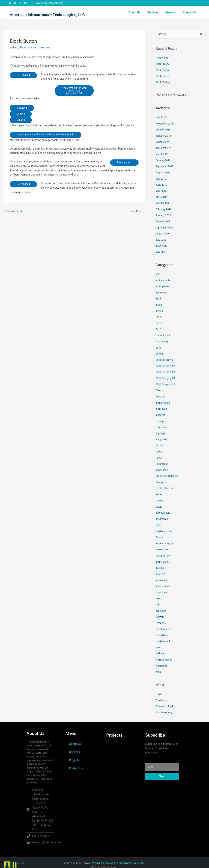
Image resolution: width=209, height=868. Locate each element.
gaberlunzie (162, 471)
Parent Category (165, 543)
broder (159, 310)
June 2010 (162, 193)
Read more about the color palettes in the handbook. (48, 146)
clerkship (161, 400)
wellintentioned (165, 656)
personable (162, 549)
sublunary (161, 608)
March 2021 (162, 127)
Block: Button (163, 81)
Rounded (22, 119)
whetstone (162, 662)
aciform (160, 281)
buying (159, 316)
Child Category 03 (166, 376)
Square (21, 131)
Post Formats (164, 555)
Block (15, 58)
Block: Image (163, 75)
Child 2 (160, 358)
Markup (160, 501)
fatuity (159, 447)
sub (158, 602)
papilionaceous (165, 531)
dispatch (161, 418)
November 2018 (165, 133)
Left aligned (24, 86)
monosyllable (163, 513)
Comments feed (165, 702)
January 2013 (163, 145)
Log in (159, 690)
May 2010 (161, 199)
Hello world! (163, 69)
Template (161, 620)
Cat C (159, 334)
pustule (160, 567)
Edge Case (162, 430)
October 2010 (163, 169)
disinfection (162, 412)
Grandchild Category (167, 477)
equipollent (162, 441)
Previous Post (14, 223)
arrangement (163, 293)
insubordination (165, 489)
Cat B (159, 328)
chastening (162, 346)
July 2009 (161, 247)
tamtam (160, 614)
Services (153, 18)
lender (159, 495)
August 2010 (163, 181)
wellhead (161, 650)
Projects (171, 18)
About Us (135, 18)
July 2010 (161, 187)
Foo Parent (162, 465)
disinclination (163, 406)
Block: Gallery (164, 93)
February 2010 (164, 217)
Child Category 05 (166, 388)
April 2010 (161, 205)
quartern (160, 573)
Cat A (159, 322)
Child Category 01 (166, 364)
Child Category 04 (166, 382)
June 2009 (162, 253)
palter (159, 525)
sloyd (159, 596)
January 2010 (163, 223)
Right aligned (124, 174)
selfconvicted (163, 584)
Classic (160, 394)
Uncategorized (164, 626)
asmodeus (162, 298)
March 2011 (162, 163)
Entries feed (163, 696)
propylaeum (162, 561)
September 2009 (165, 235)
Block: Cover (163, 87)
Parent (159, 537)
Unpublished (163, 632)
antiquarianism (164, 287)
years (159, 668)
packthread (162, 519)
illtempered (162, 483)
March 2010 (162, 211)
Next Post (137, 223)
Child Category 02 (166, 370)
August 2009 (163, 241)
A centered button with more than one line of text (74, 102)
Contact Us (190, 18)
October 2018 (163, 139)
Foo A (159, 453)
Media (159, 507)
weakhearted (163, 638)
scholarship (162, 579)
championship (164, 340)
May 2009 (161, 259)
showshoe (162, 590)
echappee (161, 424)
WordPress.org (164, 708)
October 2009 (163, 229)
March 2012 (162, 151)
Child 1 (160, 352)
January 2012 (163, 157)
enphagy (160, 436)
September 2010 (165, 175)
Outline (21, 125)
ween (159, 644)
